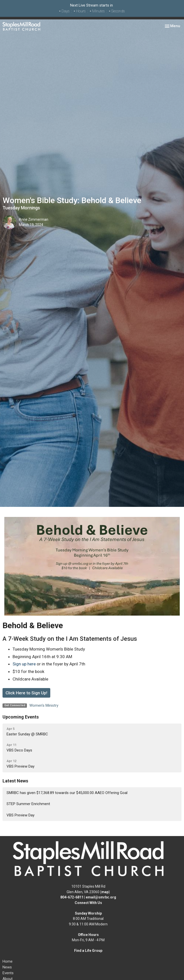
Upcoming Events (21, 717)
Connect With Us (88, 903)
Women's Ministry (44, 705)
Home (8, 961)
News (7, 967)
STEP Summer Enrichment (28, 804)
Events (8, 973)
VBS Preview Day (20, 815)
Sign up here (24, 664)
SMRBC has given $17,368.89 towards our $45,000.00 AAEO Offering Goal (67, 793)
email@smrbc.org (101, 897)
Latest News (15, 781)
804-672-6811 (72, 897)
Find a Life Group (88, 951)
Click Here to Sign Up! (26, 693)
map (105, 892)
